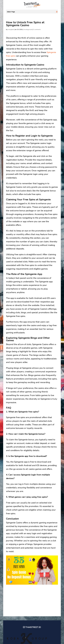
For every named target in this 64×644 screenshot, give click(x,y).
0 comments (37, 29)
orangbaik (11, 29)
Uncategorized (28, 29)
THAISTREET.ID (33, 627)
